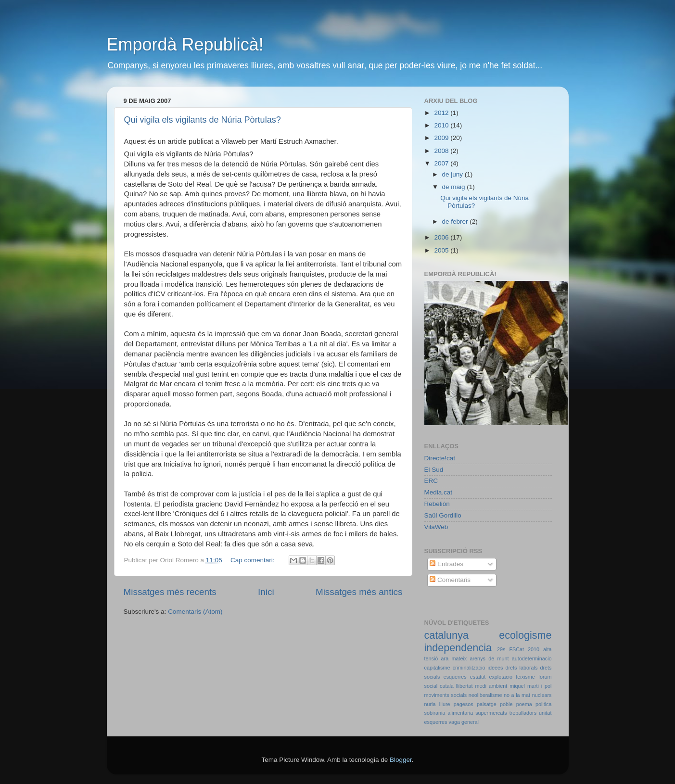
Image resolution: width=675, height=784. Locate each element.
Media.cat (439, 492)
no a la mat (517, 695)
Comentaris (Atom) (195, 612)
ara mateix (454, 658)
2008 (442, 151)
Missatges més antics (359, 592)
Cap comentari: (253, 560)
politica (544, 704)
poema (524, 704)
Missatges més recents (170, 592)
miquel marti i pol (530, 686)
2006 (442, 237)
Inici (266, 592)
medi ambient (491, 686)
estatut (478, 677)
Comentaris (450, 580)
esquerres (455, 677)
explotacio (501, 677)
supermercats (491, 713)
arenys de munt (490, 658)
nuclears (542, 695)
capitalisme (437, 668)
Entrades (446, 564)
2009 (442, 138)
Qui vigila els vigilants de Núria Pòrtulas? (203, 120)
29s (501, 649)
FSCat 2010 (524, 649)
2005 (442, 250)
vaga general (464, 722)
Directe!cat (440, 458)
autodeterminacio (532, 658)
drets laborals (521, 668)
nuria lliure (437, 704)
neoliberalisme (485, 695)
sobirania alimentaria (449, 713)
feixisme (525, 677)
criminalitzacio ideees (478, 668)
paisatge (487, 704)
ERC (431, 481)
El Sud (434, 470)
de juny (453, 174)
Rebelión (437, 504)
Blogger (401, 760)
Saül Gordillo (443, 515)
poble (506, 704)
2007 (442, 163)
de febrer (456, 221)
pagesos (464, 704)
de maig (455, 187)
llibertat (465, 686)
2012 (442, 113)
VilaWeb (436, 527)
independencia (458, 648)
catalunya (446, 635)
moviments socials (446, 695)
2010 (442, 125)
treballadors (523, 713)
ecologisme (525, 635)
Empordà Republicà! (185, 44)
